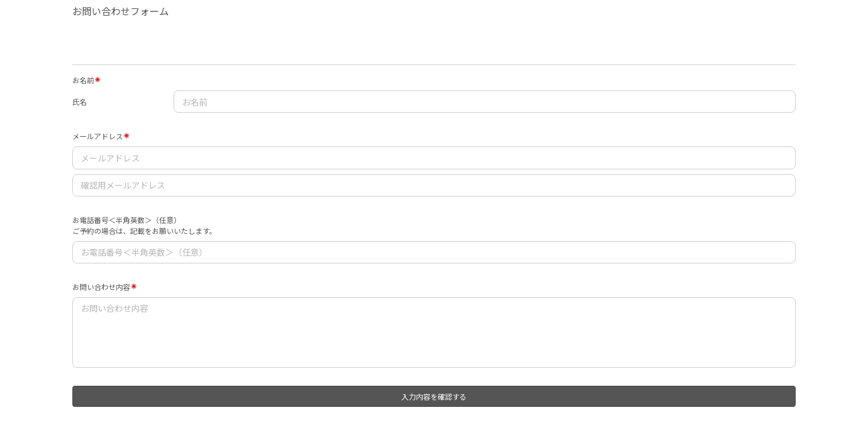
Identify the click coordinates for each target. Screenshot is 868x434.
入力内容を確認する (434, 396)
